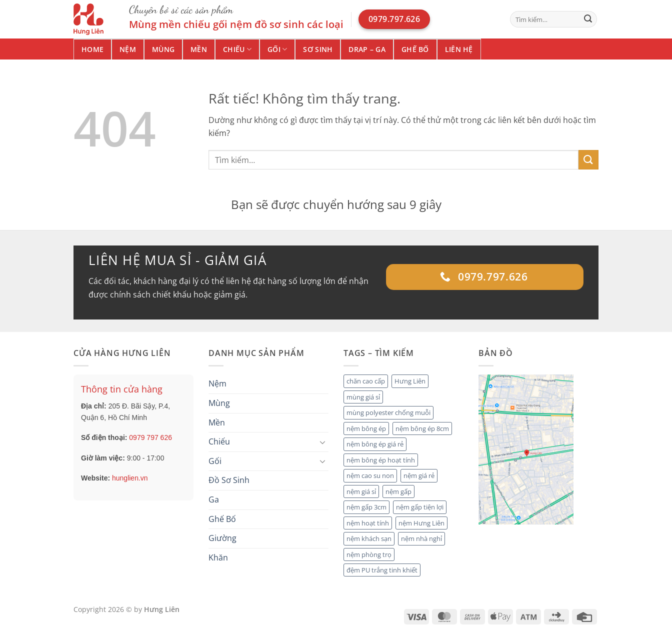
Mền (199, 49)
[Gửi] (588, 19)
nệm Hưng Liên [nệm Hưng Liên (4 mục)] (421, 523)
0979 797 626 (150, 437)
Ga (214, 499)
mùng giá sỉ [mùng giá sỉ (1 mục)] (363, 397)
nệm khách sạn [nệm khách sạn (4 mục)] (369, 538)
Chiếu (237, 49)
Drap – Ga (367, 49)
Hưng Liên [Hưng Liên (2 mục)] (410, 381)
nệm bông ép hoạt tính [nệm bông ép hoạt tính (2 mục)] (381, 460)
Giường (222, 538)
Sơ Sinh (318, 49)
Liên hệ (459, 49)
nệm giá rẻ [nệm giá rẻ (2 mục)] (419, 475)
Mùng (163, 49)
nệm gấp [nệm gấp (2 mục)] (398, 491)
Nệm (128, 49)
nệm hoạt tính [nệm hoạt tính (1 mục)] (368, 523)
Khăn (218, 557)
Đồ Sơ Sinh (229, 480)
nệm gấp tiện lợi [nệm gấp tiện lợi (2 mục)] (420, 507)
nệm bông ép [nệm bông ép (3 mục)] (366, 428)
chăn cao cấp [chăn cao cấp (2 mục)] (366, 381)
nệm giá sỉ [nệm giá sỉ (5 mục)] (361, 491)
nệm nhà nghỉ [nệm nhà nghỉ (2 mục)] (421, 538)
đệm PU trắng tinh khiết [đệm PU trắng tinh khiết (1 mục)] (382, 570)
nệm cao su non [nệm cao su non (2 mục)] (370, 475)
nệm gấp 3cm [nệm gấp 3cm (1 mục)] (366, 507)
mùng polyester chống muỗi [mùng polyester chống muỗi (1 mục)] (388, 412)
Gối (277, 49)
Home (92, 49)
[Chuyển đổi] (322, 442)
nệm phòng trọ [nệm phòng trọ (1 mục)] (369, 554)
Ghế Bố (415, 49)
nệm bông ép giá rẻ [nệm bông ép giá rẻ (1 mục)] (375, 444)
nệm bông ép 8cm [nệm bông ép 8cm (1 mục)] (422, 428)
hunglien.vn (130, 478)
